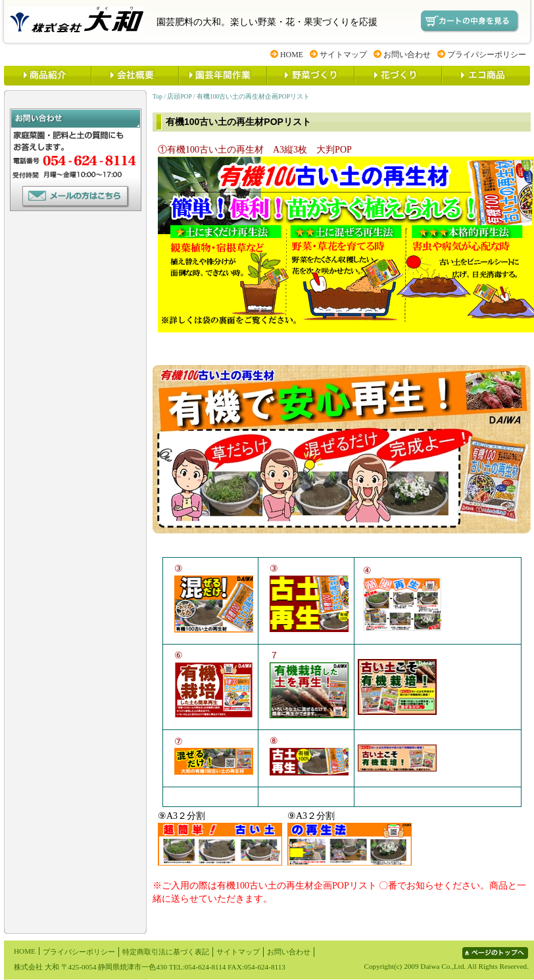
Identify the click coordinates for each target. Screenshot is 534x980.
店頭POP (179, 96)
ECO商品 (486, 76)
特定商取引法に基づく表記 (166, 952)
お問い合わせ (407, 55)
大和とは (134, 76)
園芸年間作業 (222, 76)
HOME (292, 55)
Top (158, 96)
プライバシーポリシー (487, 55)
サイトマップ (343, 55)
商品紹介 (47, 76)
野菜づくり (310, 76)
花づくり (398, 76)
